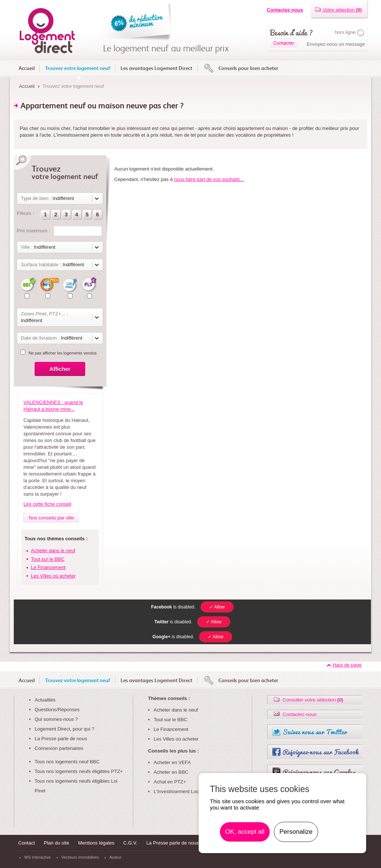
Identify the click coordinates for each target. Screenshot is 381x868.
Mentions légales (96, 843)
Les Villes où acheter (53, 576)
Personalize (296, 832)
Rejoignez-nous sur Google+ (319, 772)
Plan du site (57, 843)
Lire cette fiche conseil (47, 504)
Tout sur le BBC (48, 559)
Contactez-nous (285, 10)
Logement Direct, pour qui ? (64, 729)
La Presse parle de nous (61, 739)
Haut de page (347, 665)
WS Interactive (38, 857)
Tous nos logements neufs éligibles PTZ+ (79, 771)
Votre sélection (338, 10)
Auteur (115, 857)
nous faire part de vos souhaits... (209, 179)
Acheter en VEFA (172, 762)
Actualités (45, 700)
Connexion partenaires (59, 748)
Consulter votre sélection (308, 700)
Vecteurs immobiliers (80, 857)
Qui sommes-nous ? (56, 719)
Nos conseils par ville (51, 518)
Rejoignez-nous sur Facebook (320, 752)
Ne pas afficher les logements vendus (63, 353)
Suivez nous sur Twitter (315, 732)
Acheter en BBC (171, 772)
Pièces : (25, 213)
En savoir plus (336, 832)
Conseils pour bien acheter (248, 68)
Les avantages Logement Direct (156, 68)
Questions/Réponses (57, 710)
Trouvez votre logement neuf (78, 68)
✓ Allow (217, 607)
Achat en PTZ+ (170, 782)
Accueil (27, 68)
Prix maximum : (33, 231)
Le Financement (48, 567)
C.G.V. (130, 843)
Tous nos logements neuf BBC (67, 762)
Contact (27, 843)
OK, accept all (245, 832)
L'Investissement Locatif (179, 791)
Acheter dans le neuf (53, 551)
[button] (45, 214)
